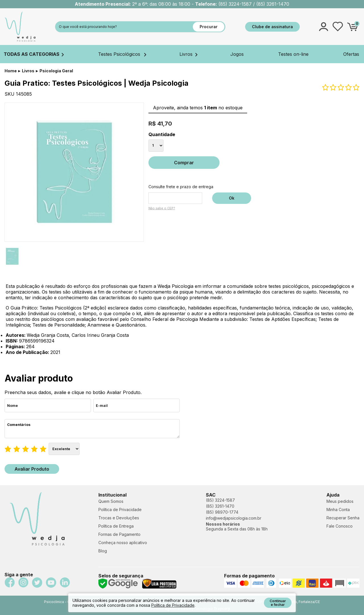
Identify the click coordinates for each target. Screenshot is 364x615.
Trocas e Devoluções (119, 518)
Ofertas (351, 54)
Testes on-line (293, 54)
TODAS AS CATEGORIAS (34, 54)
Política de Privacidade (120, 510)
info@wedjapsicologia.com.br (234, 518)
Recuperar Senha (343, 518)
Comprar (184, 163)
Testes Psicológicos (122, 54)
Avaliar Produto (32, 469)
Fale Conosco (340, 526)
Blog (103, 551)
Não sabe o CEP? (162, 208)
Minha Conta (338, 510)
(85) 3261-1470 (220, 506)
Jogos (237, 54)
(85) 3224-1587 (220, 500)
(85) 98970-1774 (222, 512)
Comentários (92, 429)
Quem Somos (111, 501)
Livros (188, 54)
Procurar (209, 27)
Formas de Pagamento (119, 534)
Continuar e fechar (278, 603)
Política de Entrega (116, 526)
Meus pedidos (340, 501)
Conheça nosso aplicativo (123, 543)
